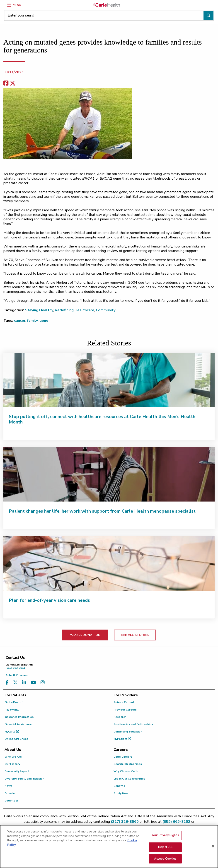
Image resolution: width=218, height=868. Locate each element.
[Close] (213, 849)
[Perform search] (208, 15)
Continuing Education (128, 732)
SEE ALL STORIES (135, 635)
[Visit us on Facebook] (7, 683)
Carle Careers (123, 757)
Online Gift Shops (16, 739)
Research (120, 717)
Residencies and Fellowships (133, 724)
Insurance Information (19, 717)
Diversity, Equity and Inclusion (24, 779)
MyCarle (12, 732)
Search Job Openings (128, 764)
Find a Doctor (14, 702)
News (8, 786)
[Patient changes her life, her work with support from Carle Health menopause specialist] (109, 474)
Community (106, 310)
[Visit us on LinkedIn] (24, 683)
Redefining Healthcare (75, 310)
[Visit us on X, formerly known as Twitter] (15, 683)
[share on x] (13, 83)
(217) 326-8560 (125, 822)
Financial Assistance (18, 724)
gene (44, 321)
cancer (20, 321)
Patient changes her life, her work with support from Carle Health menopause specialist (102, 511)
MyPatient (122, 739)
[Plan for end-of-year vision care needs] (109, 564)
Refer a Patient (124, 702)
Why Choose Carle (126, 771)
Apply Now (121, 793)
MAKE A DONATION (85, 635)
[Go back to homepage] (106, 5)
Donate (10, 793)
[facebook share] (6, 83)
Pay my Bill (12, 710)
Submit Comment (17, 675)
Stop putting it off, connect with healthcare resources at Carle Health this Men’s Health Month (102, 419)
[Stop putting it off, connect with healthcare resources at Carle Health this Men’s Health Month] (109, 380)
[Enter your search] (109, 15)
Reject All (165, 849)
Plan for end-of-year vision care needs (49, 600)
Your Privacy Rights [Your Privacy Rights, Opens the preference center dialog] (165, 838)
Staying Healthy (39, 310)
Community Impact (17, 771)
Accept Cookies (165, 861)
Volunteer (11, 801)
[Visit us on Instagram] (43, 683)
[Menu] (9, 5)
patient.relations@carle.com (109, 827)
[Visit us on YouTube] (33, 683)
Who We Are (13, 757)
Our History (12, 764)
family (32, 321)
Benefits (119, 786)
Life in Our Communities (129, 779)
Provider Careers (125, 710)
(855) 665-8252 (176, 822)
